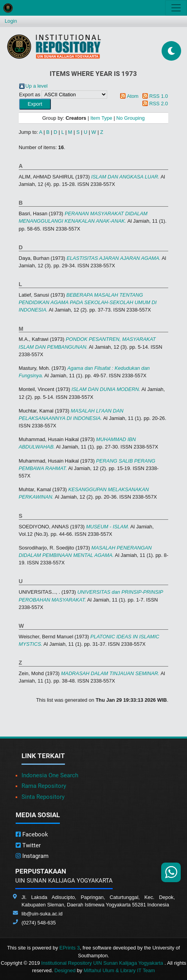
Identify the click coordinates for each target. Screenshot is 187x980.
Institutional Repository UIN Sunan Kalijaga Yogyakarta (103, 963)
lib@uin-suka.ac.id (42, 914)
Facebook (32, 834)
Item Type (101, 118)
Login (11, 21)
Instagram (32, 856)
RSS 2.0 (159, 104)
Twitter (28, 845)
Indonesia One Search (50, 775)
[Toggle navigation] (176, 8)
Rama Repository (44, 786)
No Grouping (130, 118)
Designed (65, 970)
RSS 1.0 (159, 96)
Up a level (37, 86)
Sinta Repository (43, 797)
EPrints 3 (70, 948)
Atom (133, 96)
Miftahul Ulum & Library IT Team (119, 970)
